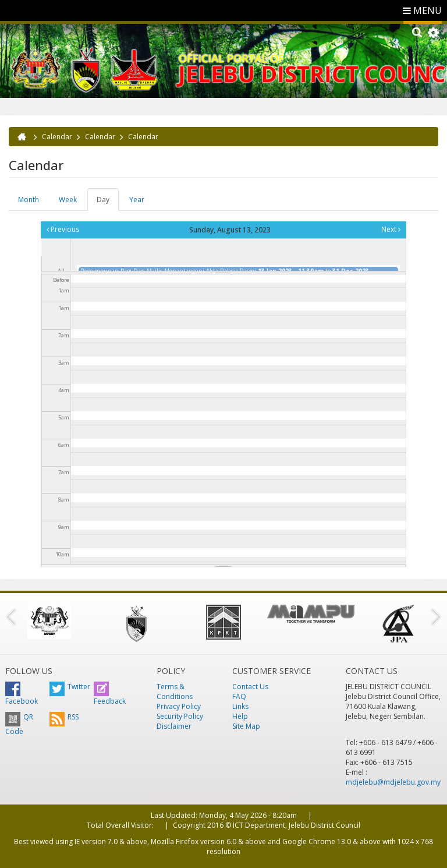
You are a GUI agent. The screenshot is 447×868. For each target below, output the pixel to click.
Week (68, 200)
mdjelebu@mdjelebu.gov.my (393, 782)
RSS (64, 717)
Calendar (57, 137)
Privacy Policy (179, 706)
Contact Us (250, 687)
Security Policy (180, 716)
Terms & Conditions (175, 691)
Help (240, 716)
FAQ (239, 696)
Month (29, 200)
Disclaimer (174, 726)
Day (108, 203)
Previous (63, 229)
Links (240, 706)
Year (137, 200)
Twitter (70, 687)
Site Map (246, 726)
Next (391, 229)
